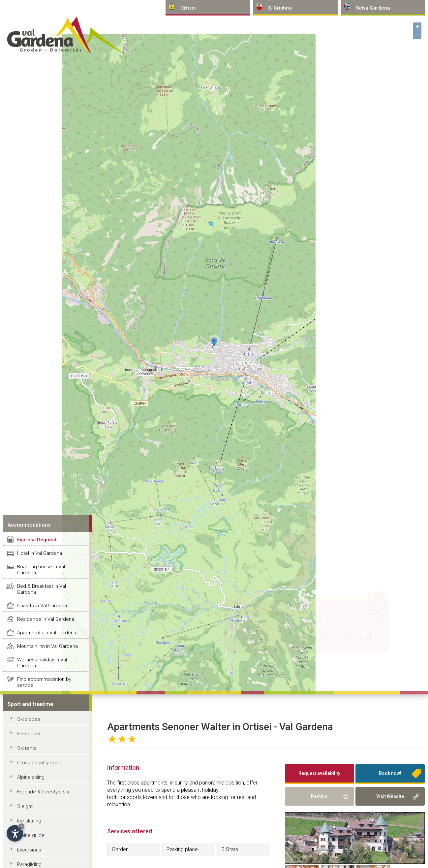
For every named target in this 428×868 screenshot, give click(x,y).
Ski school (29, 734)
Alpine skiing (31, 777)
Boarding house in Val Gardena (41, 570)
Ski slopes (29, 719)
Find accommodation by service (44, 682)
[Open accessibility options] (15, 833)
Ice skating (29, 821)
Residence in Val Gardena (46, 619)
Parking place (182, 849)
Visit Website (390, 796)
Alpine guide (31, 835)
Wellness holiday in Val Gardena (42, 663)
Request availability (319, 773)
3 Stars (230, 849)
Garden (120, 849)
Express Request (37, 540)
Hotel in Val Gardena (40, 553)
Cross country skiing (40, 763)
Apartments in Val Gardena (47, 633)
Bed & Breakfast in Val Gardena (42, 589)
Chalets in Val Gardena (42, 606)
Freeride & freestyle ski (43, 792)
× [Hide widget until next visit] (21, 826)
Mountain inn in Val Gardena (47, 646)
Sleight (25, 806)
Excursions (29, 850)
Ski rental (27, 748)
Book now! (390, 773)
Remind (319, 796)
